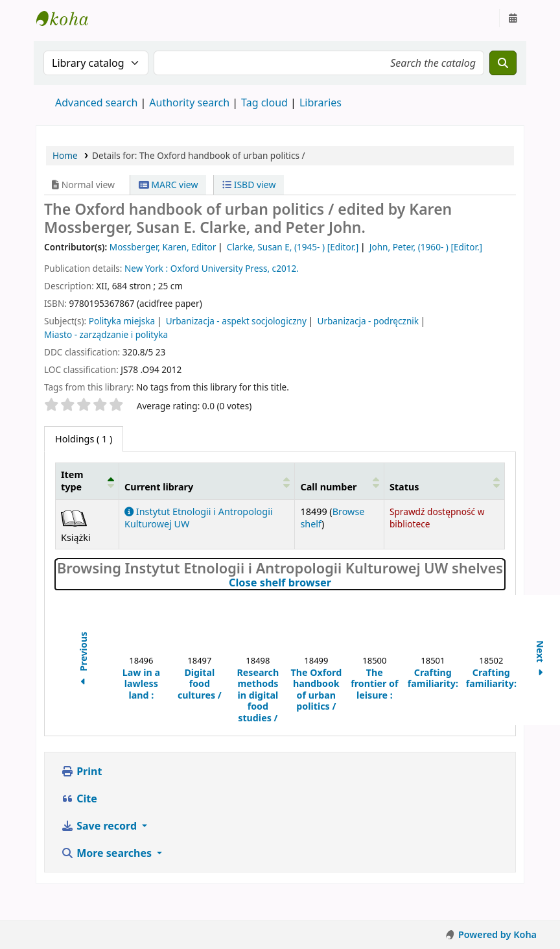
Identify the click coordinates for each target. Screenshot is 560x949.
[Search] (503, 63)
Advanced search (96, 102)
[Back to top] (521, 909)
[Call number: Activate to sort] (339, 481)
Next (540, 660)
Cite (79, 799)
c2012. (286, 268)
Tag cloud (264, 102)
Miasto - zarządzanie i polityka (106, 334)
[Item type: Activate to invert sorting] (87, 481)
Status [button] (404, 487)
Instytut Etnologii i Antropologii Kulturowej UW (69, 18)
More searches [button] (108, 853)
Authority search (189, 102)
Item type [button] (72, 481)
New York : (146, 268)
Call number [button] (328, 487)
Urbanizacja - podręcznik (368, 321)
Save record (100, 826)
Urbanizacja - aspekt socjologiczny (236, 321)
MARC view (169, 185)
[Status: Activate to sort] (444, 481)
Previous (83, 660)
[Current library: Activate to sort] (207, 481)
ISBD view (249, 185)
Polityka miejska (122, 321)
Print (81, 771)
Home (65, 155)
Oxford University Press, (220, 268)
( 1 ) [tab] (84, 439)
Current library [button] (159, 487)
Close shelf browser (335, 583)
